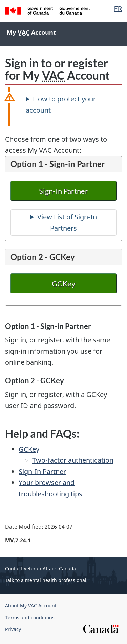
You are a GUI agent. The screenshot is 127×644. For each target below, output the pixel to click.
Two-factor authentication (73, 460)
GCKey (63, 283)
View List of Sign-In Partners (67, 222)
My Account (31, 32)
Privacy (13, 629)
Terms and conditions (30, 617)
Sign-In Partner (64, 191)
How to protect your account (61, 104)
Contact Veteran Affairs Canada (41, 568)
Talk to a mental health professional (46, 580)
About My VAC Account (31, 606)
